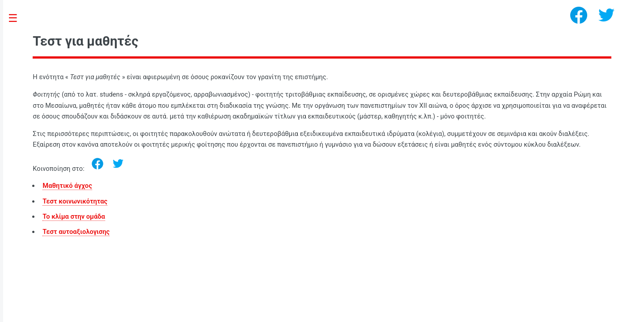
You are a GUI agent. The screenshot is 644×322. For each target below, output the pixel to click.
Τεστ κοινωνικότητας (75, 201)
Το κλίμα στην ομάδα (74, 216)
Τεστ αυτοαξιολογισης (76, 232)
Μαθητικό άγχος (67, 186)
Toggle (18, 19)
